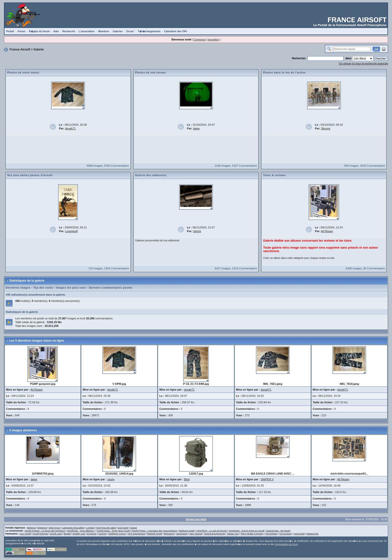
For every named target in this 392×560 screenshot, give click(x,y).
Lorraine (90, 528)
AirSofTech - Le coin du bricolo (211, 531)
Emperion (92, 534)
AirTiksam (327, 231)
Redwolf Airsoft (154, 534)
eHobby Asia (79, 534)
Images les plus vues (71, 288)
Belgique (31, 528)
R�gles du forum (39, 31)
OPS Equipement (136, 534)
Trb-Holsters (271, 534)
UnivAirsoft (299, 534)
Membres (104, 31)
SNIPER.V (267, 479)
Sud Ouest (123, 528)
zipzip (111, 479)
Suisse (134, 528)
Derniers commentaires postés (111, 288)
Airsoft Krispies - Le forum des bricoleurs (45, 531)
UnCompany (286, 534)
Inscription (213, 40)
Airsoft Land (56, 534)
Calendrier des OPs (175, 31)
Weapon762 (312, 534)
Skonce (326, 128)
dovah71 (70, 128)
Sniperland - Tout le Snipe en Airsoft (246, 531)
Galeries (118, 31)
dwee (196, 128)
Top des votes (43, 288)
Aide (56, 31)
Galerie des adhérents (151, 175)
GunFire (103, 534)
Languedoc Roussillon (73, 528)
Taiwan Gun (233, 534)
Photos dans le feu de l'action (284, 73)
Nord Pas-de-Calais (106, 528)
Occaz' (130, 31)
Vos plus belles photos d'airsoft (30, 175)
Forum (21, 31)
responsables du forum (286, 544)
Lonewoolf (71, 231)
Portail (10, 31)
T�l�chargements (149, 31)
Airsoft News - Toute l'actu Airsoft (113, 531)
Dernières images (18, 288)
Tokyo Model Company (252, 534)
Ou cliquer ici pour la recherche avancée (363, 63)
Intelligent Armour (117, 534)
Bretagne (42, 528)
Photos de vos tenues (151, 73)
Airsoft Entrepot (40, 534)
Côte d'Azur (54, 528)
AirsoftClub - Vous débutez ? (81, 531)
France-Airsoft (20, 49)
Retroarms (169, 534)
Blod (187, 479)
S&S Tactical (196, 534)
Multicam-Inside (187, 531)
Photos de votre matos (23, 73)
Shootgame (182, 534)
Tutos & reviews (274, 175)
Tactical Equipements (214, 534)
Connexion (199, 40)
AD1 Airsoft (25, 534)
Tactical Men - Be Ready (278, 531)
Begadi (67, 534)
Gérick (197, 231)
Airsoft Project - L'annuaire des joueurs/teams (154, 531)
